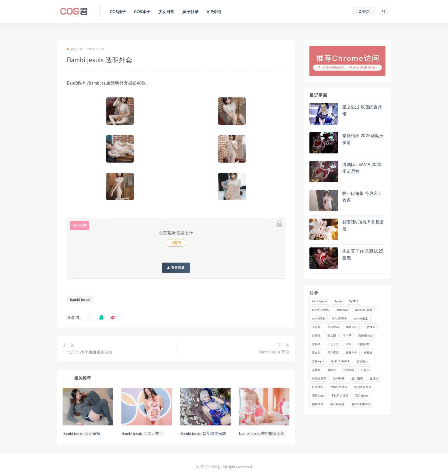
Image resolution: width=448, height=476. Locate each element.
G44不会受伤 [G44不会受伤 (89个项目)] (320, 310)
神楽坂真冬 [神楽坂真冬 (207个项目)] (319, 378)
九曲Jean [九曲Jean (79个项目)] (351, 327)
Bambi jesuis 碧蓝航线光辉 (203, 433)
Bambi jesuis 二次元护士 (142, 433)
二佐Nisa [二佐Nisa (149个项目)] (370, 327)
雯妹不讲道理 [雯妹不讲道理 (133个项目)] (340, 395)
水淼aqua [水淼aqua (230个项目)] (318, 361)
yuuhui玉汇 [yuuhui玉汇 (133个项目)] (361, 318)
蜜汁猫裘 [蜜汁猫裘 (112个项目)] (357, 378)
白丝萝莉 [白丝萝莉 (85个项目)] (348, 370)
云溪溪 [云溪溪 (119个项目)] (316, 335)
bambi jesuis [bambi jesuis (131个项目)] (320, 301)
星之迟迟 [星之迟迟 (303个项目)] (333, 353)
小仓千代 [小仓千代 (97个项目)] (333, 344)
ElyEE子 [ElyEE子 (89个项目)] (354, 301)
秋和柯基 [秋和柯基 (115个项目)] (339, 378)
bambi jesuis (80, 299)
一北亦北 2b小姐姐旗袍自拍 (87, 352)
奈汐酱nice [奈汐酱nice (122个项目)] (365, 335)
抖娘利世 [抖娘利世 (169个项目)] (364, 344)
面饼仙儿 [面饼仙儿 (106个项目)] (318, 404)
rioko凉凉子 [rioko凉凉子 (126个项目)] (339, 318)
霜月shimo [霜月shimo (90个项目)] (362, 395)
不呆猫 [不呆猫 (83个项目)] (316, 327)
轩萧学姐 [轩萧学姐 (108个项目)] (318, 387)
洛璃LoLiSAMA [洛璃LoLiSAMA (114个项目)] (340, 361)
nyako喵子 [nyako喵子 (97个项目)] (319, 318)
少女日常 (75, 49)
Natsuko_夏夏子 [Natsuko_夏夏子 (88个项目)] (365, 310)
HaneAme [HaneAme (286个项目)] (342, 310)
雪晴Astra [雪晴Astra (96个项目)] (318, 395)
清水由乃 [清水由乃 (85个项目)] (362, 361)
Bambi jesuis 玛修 (274, 352)
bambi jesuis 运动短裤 (81, 433)
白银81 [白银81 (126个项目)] (365, 370)
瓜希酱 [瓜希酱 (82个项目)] (316, 370)
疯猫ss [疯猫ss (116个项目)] (332, 370)
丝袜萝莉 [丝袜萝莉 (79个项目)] (333, 327)
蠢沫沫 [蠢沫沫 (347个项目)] (374, 378)
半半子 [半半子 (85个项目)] (347, 335)
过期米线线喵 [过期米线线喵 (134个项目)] (339, 387)
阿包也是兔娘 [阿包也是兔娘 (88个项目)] (363, 387)
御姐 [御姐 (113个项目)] (349, 344)
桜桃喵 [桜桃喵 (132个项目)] (368, 353)
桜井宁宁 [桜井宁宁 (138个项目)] (351, 353)
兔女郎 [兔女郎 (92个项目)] (332, 335)
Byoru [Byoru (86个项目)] (338, 301)
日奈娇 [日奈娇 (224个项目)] (316, 353)
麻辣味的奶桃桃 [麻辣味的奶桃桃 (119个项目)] (361, 404)
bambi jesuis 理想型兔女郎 (262, 433)
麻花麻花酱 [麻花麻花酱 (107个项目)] (337, 404)
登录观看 (176, 268)
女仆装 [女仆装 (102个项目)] (316, 344)
